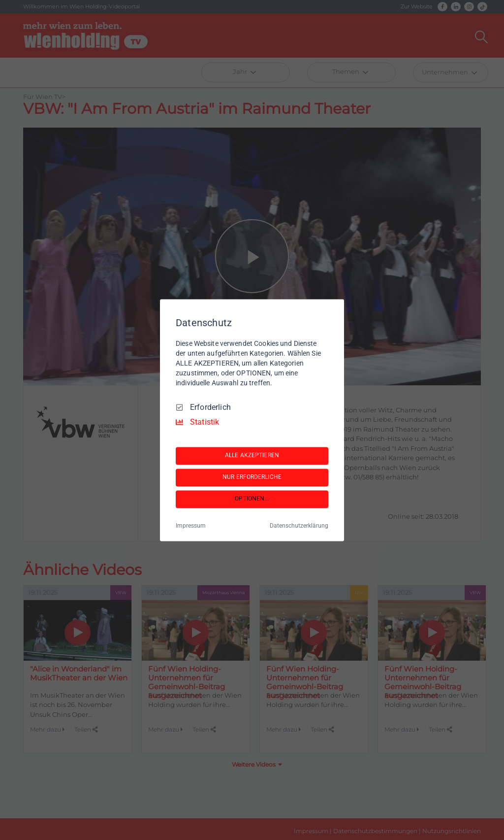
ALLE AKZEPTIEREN (252, 456)
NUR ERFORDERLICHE (252, 477)
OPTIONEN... (252, 499)
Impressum (191, 526)
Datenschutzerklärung (299, 526)
